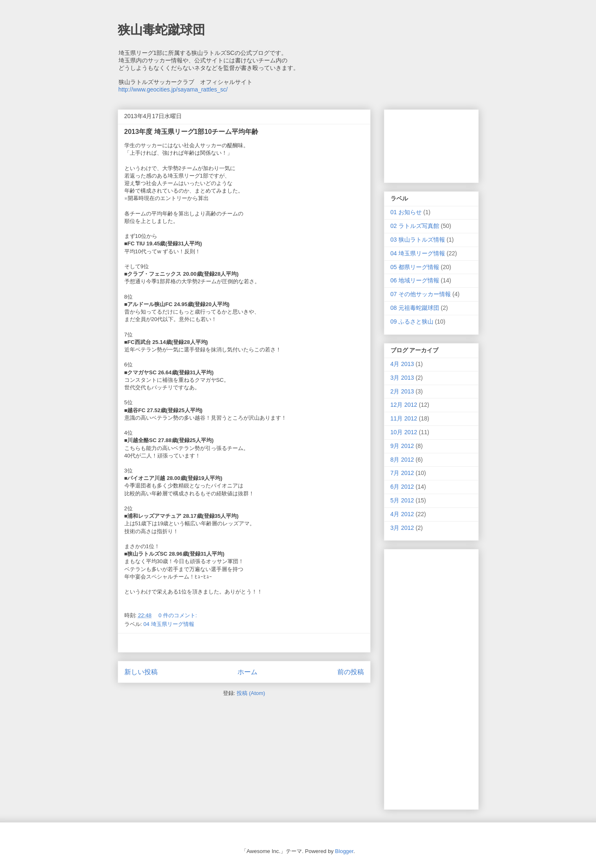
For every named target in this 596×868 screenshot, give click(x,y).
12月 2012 (404, 405)
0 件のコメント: (178, 615)
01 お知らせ (406, 212)
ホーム (247, 672)
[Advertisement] (244, 643)
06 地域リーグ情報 (415, 280)
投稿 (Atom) (251, 693)
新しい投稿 (141, 672)
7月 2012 (402, 473)
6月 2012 (402, 487)
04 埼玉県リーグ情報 (169, 624)
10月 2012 (404, 432)
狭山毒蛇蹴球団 (161, 30)
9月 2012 (402, 446)
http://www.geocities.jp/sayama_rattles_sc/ (173, 89)
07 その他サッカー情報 (421, 294)
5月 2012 (402, 500)
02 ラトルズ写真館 (415, 226)
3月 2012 (402, 528)
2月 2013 (402, 391)
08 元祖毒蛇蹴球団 (415, 308)
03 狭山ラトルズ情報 (418, 240)
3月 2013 (402, 378)
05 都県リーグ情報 (415, 267)
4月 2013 (402, 364)
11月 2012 (404, 418)
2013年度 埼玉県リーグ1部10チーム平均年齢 (192, 132)
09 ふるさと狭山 (412, 321)
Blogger (344, 851)
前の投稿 (351, 672)
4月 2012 (402, 514)
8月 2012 (402, 460)
